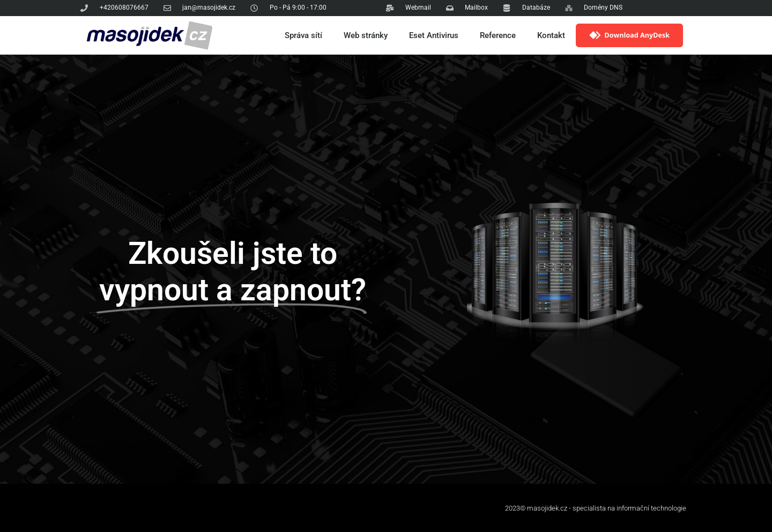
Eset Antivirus (434, 35)
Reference (498, 35)
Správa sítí (303, 35)
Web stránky (366, 35)
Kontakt (551, 35)
